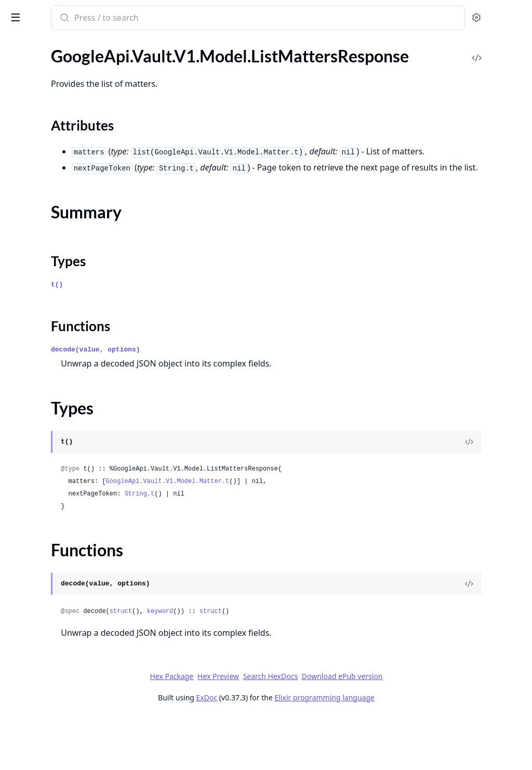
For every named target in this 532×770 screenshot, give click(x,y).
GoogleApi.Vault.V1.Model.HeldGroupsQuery (74, 213)
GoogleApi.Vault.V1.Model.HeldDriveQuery (74, 199)
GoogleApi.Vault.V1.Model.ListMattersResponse (74, 339)
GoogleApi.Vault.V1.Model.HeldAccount (74, 171)
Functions (36, 395)
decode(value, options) (232, 403)
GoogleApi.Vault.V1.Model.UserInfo (71, 708)
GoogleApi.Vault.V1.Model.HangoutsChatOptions (74, 157)
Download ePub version (420, 729)
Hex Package (249, 729)
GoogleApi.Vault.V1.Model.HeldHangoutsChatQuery (74, 227)
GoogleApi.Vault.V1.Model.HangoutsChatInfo (74, 143)
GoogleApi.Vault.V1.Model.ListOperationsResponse (74, 414)
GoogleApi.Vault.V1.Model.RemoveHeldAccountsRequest (74, 554)
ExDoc (284, 751)
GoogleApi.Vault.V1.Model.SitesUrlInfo (74, 652)
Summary (35, 370)
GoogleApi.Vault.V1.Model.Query (67, 540)
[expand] (145, 60)
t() (193, 338)
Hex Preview (296, 729)
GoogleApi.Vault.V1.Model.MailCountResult (74, 442)
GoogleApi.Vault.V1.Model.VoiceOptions (74, 736)
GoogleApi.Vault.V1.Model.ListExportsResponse (74, 297)
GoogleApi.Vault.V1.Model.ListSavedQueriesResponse (74, 428)
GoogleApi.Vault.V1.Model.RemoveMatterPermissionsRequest (74, 582)
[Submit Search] (200, 19)
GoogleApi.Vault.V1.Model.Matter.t (304, 534)
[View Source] (488, 495)
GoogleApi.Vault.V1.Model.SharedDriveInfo (74, 638)
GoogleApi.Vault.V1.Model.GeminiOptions (74, 87)
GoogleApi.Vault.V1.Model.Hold (64, 283)
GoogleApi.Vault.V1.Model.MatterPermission (74, 498)
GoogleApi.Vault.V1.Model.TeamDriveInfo (74, 680)
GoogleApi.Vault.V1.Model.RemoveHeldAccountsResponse (74, 568)
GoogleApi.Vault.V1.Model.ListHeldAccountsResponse (74, 311)
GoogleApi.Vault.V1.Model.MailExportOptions (74, 456)
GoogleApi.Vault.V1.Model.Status (67, 666)
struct (257, 664)
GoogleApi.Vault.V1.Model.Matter (68, 484)
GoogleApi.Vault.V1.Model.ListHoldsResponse (74, 325)
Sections (33, 357)
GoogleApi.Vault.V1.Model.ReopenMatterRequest (74, 596)
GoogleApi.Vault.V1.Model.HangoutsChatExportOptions (74, 129)
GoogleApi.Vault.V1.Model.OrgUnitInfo (74, 526)
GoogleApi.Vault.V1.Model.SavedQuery (74, 624)
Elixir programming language (402, 751)
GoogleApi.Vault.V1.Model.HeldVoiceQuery (74, 269)
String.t (276, 547)
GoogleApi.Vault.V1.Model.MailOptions (74, 470)
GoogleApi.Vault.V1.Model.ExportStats (74, 58)
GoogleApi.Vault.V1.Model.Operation (74, 512)
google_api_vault (45, 12)
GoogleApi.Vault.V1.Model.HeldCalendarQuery (74, 185)
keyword (296, 664)
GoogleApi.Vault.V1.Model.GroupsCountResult (74, 101)
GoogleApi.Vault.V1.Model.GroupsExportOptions (74, 115)
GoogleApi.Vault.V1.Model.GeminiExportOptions (74, 73)
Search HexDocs (348, 729)
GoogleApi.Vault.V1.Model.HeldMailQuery (74, 241)
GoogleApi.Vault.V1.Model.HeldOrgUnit (74, 255)
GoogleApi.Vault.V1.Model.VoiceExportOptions (74, 722)
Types (29, 382)
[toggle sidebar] (142, 17)
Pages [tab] (19, 44)
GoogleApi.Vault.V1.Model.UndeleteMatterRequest (74, 694)
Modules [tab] (63, 44)
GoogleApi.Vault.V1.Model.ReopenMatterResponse (74, 610)
